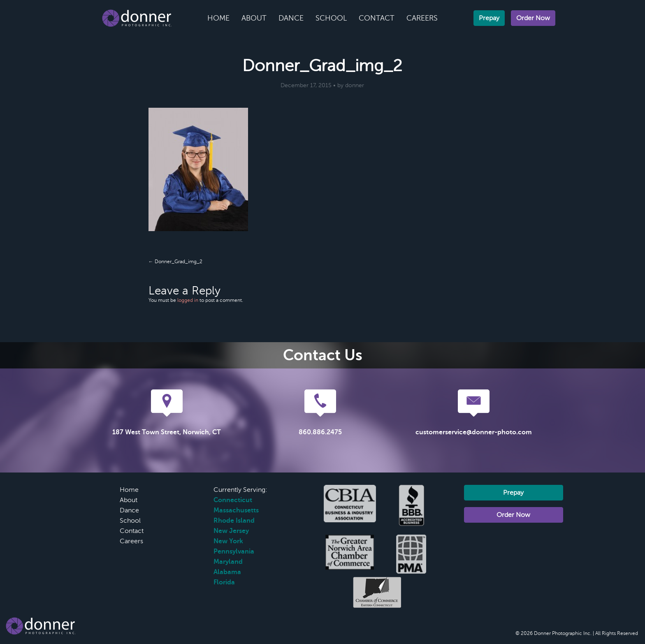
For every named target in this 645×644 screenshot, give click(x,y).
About (254, 18)
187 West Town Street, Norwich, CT (167, 432)
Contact (377, 18)
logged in (188, 300)
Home (218, 18)
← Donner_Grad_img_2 (175, 262)
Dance (291, 18)
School (331, 18)
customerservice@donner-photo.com (474, 432)
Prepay (489, 18)
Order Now (533, 18)
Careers (422, 18)
